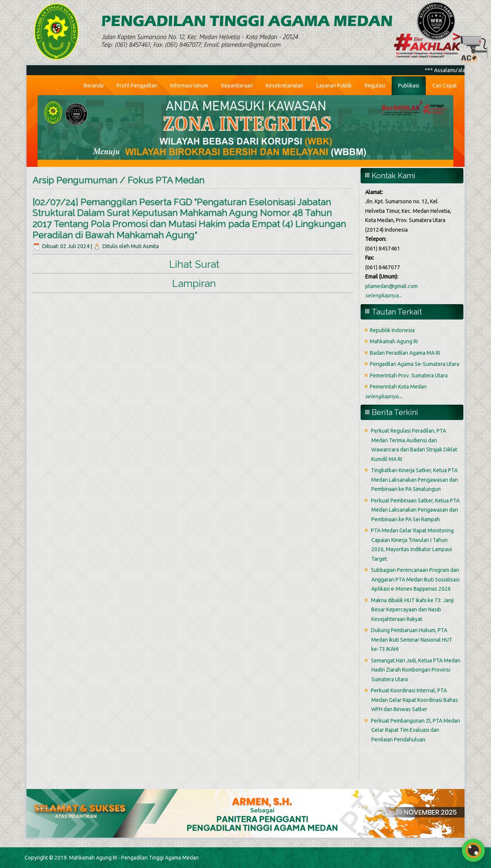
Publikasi (409, 86)
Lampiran (194, 283)
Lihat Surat (194, 264)
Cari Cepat (445, 86)
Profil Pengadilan (137, 86)
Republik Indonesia (392, 330)
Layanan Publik (334, 86)
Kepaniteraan (237, 86)
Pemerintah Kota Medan (398, 387)
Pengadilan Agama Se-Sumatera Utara (414, 364)
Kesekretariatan (285, 86)
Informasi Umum (189, 86)
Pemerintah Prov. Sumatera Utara (409, 376)
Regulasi (375, 86)
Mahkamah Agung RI (394, 341)
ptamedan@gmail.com (391, 286)
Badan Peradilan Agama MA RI (405, 353)
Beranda (94, 86)
